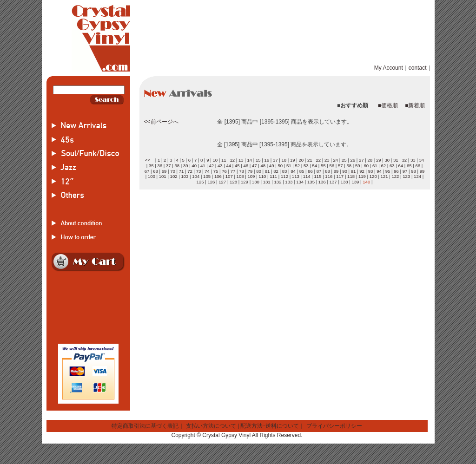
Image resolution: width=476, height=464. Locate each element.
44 (228, 166)
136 (322, 182)
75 (216, 171)
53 (306, 166)
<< (148, 160)
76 (224, 171)
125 (200, 182)
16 (267, 160)
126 (211, 182)
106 (218, 176)
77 (233, 171)
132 (278, 182)
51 (289, 166)
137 (333, 182)
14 (249, 160)
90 (345, 171)
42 (211, 166)
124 (417, 176)
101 (163, 176)
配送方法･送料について (270, 426)
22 (318, 160)
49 (272, 166)
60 (366, 166)
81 (268, 171)
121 (384, 176)
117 (340, 176)
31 (396, 160)
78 (241, 171)
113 (296, 176)
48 (263, 166)
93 (371, 171)
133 (289, 182)
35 (151, 166)
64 (400, 166)
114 (307, 176)
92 (362, 171)
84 (293, 171)
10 (215, 160)
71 (182, 171)
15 (258, 160)
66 (418, 166)
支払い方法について (211, 426)
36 (160, 166)
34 (421, 160)
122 (395, 176)
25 (344, 160)
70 (173, 171)
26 (353, 160)
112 (284, 176)
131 (267, 182)
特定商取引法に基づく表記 (145, 426)
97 (405, 171)
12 (232, 160)
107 (229, 176)
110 (262, 176)
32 (404, 160)
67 (147, 171)
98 (413, 171)
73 (199, 171)
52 (297, 166)
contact (418, 68)
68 (155, 171)
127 (222, 182)
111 (273, 176)
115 (318, 176)
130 (256, 182)
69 (164, 171)
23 (327, 160)
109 (251, 176)
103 (185, 176)
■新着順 (415, 105)
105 (207, 176)
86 (310, 171)
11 (224, 160)
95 (388, 171)
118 (351, 176)
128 (233, 182)
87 (319, 171)
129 (245, 182)
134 (300, 182)
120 (373, 176)
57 (340, 166)
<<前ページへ (161, 122)
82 (276, 171)
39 (186, 166)
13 (241, 160)
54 (314, 166)
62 (383, 166)
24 (335, 160)
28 (370, 160)
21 (310, 160)
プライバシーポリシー (334, 426)
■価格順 (388, 105)
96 (396, 171)
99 (422, 171)
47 (255, 166)
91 (354, 171)
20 (301, 160)
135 (311, 182)
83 (285, 171)
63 (392, 166)
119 (362, 176)
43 (220, 166)
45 (237, 166)
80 (259, 171)
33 (413, 160)
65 (409, 166)
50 (280, 166)
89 (336, 171)
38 (177, 166)
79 (250, 171)
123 (406, 176)
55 (323, 166)
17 (275, 160)
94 (379, 171)
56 (332, 166)
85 (302, 171)
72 (190, 171)
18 (284, 160)
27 (361, 160)
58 (349, 166)
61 (375, 166)
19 (293, 160)
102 (174, 176)
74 (207, 171)
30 (387, 160)
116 (329, 176)
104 (196, 176)
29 (379, 160)
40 (194, 166)
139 (355, 182)
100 (152, 176)
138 (344, 182)
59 (358, 166)
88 (327, 171)
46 (246, 166)
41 (203, 166)
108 (240, 176)
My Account (389, 68)
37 (169, 166)
